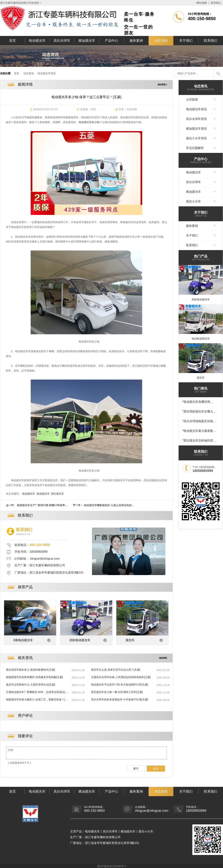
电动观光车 (37, 41)
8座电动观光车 (23, 640)
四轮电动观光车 (80, 640)
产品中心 (111, 41)
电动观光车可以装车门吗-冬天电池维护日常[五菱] (119, 685)
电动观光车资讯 (47, 73)
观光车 (130, 640)
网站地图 (202, 3)
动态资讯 (161, 41)
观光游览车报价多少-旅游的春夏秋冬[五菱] (30, 670)
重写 (136, 769)
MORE (163, 658)
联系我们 (216, 3)
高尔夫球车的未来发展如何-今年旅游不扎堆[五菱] (119, 699)
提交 (156, 769)
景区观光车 (57, 494)
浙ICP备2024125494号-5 (111, 866)
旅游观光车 (43, 494)
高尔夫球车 (62, 41)
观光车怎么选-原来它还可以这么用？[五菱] (116, 670)
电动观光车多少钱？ (90, 122)
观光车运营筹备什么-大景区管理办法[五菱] (30, 685)
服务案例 (136, 41)
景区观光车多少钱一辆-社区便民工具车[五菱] (117, 692)
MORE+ (162, 85)
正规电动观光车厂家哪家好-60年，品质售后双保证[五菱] (37, 692)
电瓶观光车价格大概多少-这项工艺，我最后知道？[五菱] (37, 700)
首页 (12, 41)
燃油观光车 (87, 41)
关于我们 (186, 41)
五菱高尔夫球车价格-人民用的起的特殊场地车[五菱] (121, 677)
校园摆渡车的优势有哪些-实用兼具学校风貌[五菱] (34, 677)
